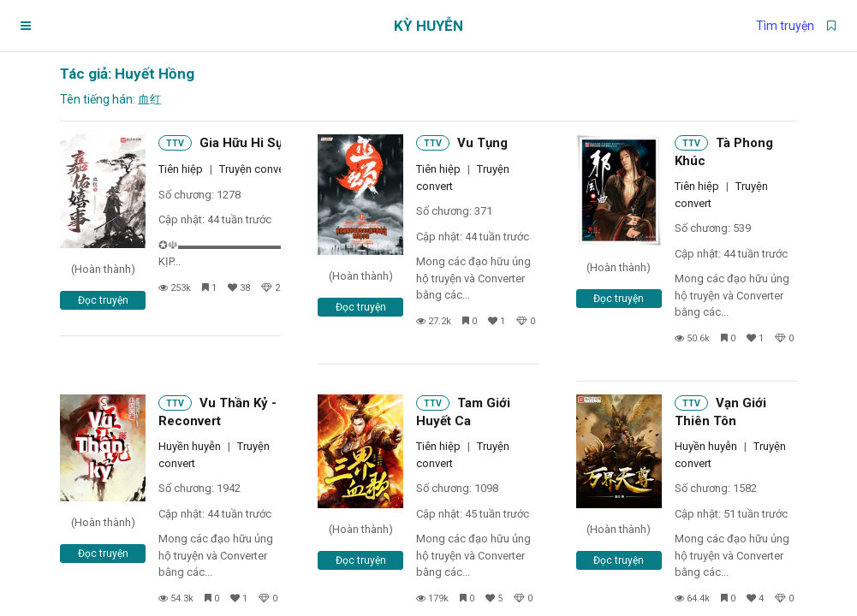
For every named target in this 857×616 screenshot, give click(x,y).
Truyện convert (255, 169)
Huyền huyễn (190, 446)
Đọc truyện (103, 300)
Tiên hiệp (181, 169)
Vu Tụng (482, 143)
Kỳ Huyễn (428, 26)
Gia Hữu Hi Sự (241, 143)
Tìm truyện (785, 26)
